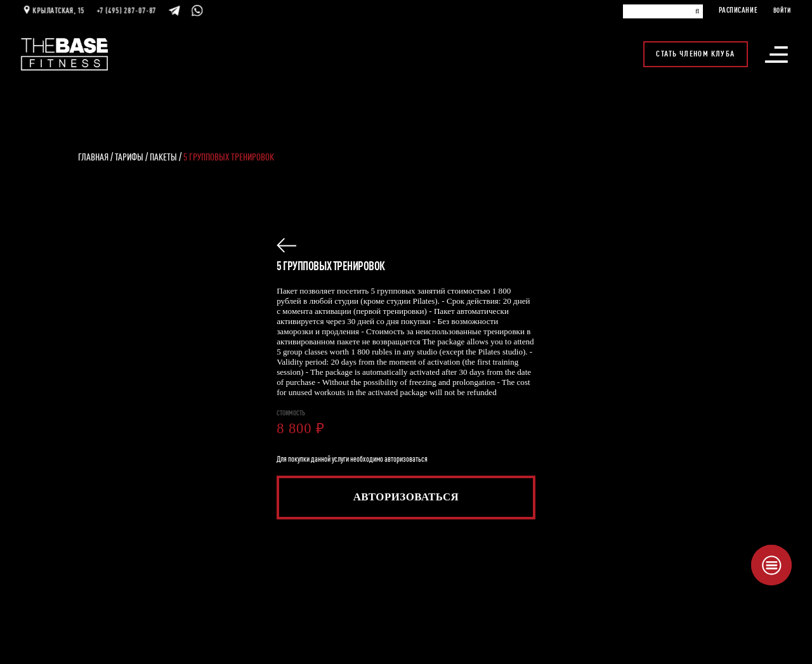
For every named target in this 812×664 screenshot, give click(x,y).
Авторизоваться (406, 497)
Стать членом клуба (696, 47)
